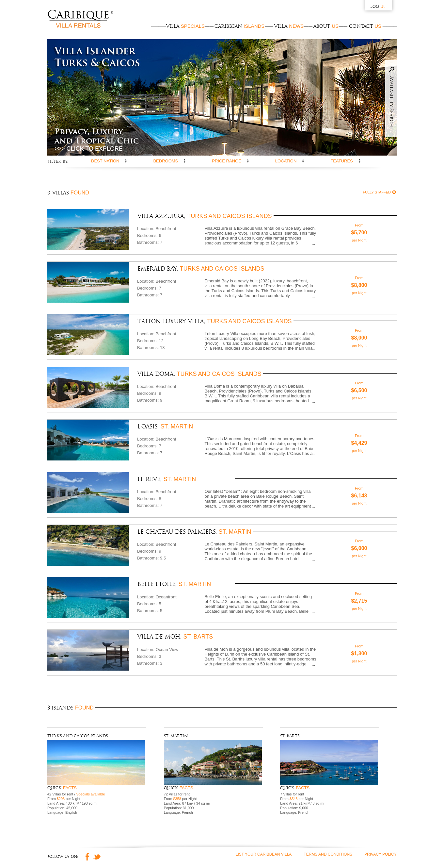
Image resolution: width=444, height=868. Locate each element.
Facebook (86, 842)
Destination (105, 161)
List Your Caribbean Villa (264, 840)
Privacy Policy (381, 840)
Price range (227, 161)
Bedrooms (166, 161)
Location (286, 161)
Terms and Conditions (328, 840)
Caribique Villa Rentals (81, 20)
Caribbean (239, 26)
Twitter (97, 842)
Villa (185, 26)
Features (341, 161)
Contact (365, 26)
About (326, 26)
